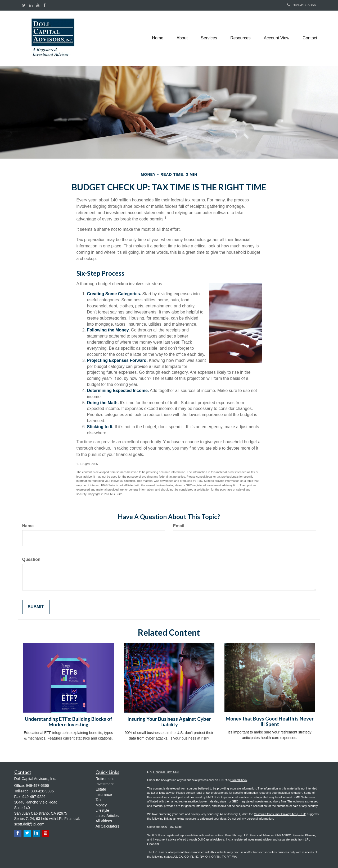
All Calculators (107, 826)
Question (31, 559)
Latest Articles (107, 816)
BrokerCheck (239, 780)
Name (28, 526)
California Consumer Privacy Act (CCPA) (280, 814)
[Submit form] (36, 607)
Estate (101, 789)
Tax (98, 800)
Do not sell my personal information (250, 819)
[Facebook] (44, 5)
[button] (182, 38)
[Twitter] (24, 5)
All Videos (104, 821)
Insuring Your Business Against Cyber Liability (169, 722)
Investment (105, 784)
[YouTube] (38, 5)
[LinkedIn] (31, 5)
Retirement (105, 779)
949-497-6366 (301, 5)
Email (179, 526)
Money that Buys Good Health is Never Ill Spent (270, 721)
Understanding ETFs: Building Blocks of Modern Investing (69, 722)
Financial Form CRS (166, 772)
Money (101, 805)
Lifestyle (102, 810)
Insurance (104, 795)
